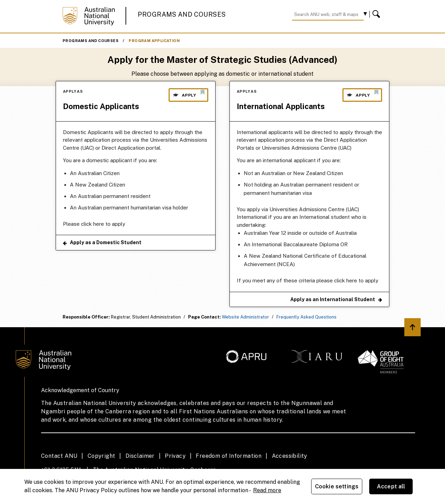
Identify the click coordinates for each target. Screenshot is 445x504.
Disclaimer (140, 456)
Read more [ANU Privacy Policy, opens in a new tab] (267, 490)
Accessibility (290, 456)
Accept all (391, 486)
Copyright (102, 456)
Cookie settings (337, 486)
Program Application (154, 41)
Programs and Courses (182, 14)
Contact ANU (59, 456)
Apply (188, 93)
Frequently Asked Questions (306, 317)
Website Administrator (245, 317)
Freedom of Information (229, 456)
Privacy (175, 456)
